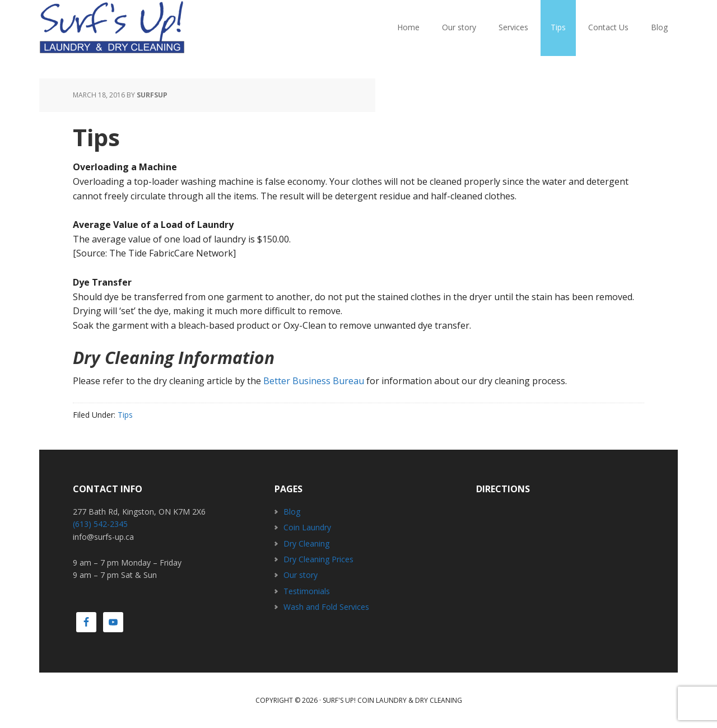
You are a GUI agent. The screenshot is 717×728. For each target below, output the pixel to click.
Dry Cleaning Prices (318, 559)
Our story (301, 575)
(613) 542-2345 (100, 524)
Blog (292, 512)
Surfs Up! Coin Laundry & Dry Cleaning (112, 28)
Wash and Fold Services (326, 607)
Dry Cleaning (306, 543)
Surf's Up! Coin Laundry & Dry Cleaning (392, 700)
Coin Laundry (307, 527)
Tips (125, 415)
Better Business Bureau (314, 381)
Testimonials (307, 591)
